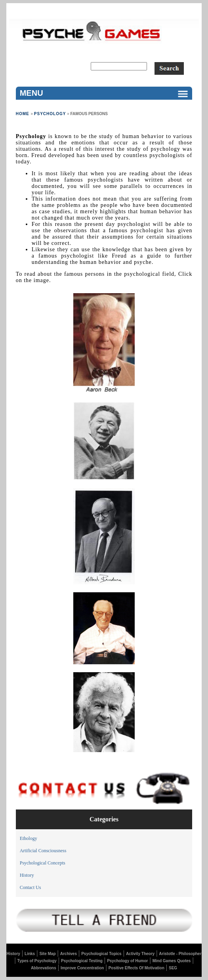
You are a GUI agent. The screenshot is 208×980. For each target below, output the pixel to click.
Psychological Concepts (43, 863)
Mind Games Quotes (172, 961)
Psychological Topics (101, 954)
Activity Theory (140, 954)
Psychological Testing (82, 961)
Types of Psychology (37, 961)
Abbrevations (44, 968)
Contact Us (31, 887)
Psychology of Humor (127, 961)
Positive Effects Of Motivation (136, 968)
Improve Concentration (82, 968)
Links (30, 954)
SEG (173, 968)
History (27, 875)
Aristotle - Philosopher (180, 954)
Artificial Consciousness (43, 851)
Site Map (47, 954)
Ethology (29, 838)
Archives (69, 954)
